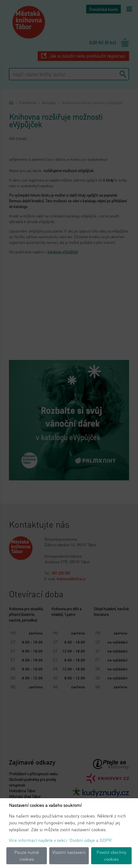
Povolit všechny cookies (111, 855)
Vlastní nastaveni (69, 852)
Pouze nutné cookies (27, 855)
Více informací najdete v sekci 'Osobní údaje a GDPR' (61, 840)
